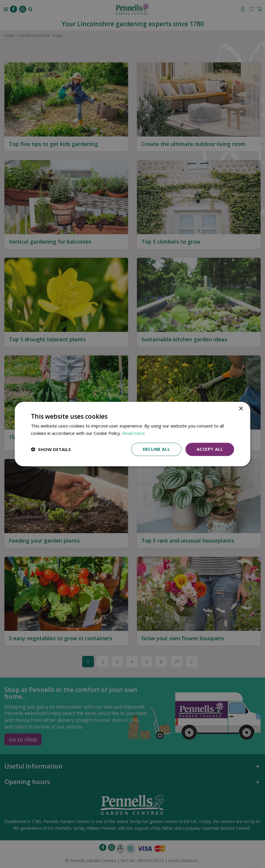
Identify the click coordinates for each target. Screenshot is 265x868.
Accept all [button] (210, 449)
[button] (51, 449)
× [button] (241, 409)
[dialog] (132, 434)
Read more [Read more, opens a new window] (134, 433)
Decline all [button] (156, 449)
